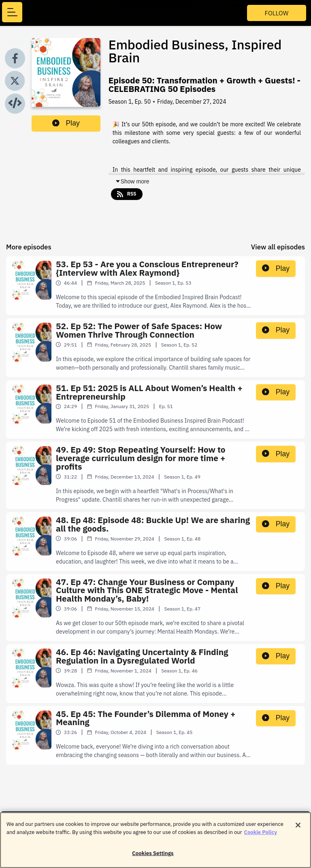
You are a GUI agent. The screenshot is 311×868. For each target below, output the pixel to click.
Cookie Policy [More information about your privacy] (261, 837)
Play (66, 123)
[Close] (298, 830)
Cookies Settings (153, 858)
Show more (132, 181)
